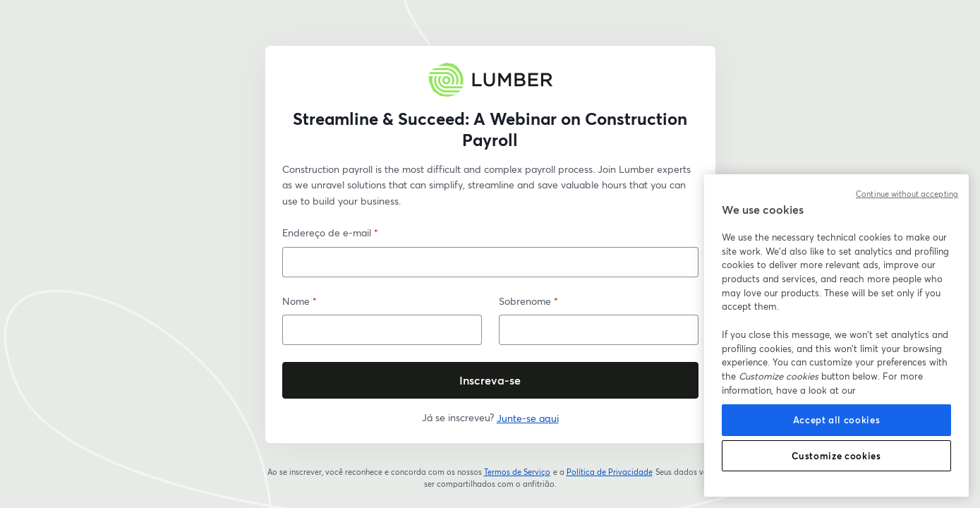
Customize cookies (836, 456)
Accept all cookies (837, 420)
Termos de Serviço (518, 472)
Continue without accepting (907, 194)
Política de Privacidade (610, 472)
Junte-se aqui (528, 418)
